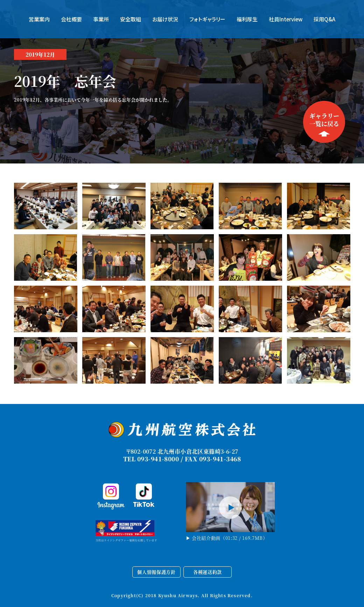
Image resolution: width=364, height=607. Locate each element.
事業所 (101, 19)
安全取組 (131, 19)
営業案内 (39, 19)
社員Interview (286, 19)
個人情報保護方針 (156, 572)
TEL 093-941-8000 (151, 459)
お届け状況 (165, 19)
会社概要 (71, 19)
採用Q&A (324, 19)
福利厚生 (247, 19)
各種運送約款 (208, 572)
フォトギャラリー (207, 19)
